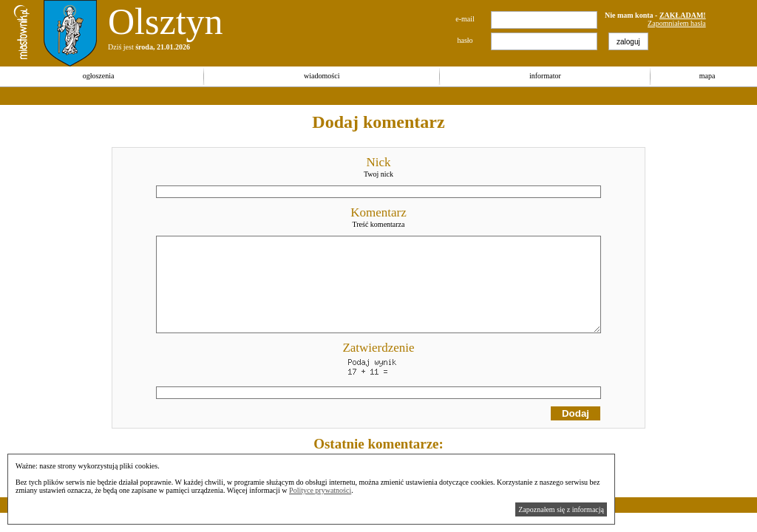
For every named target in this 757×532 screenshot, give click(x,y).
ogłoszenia (99, 76)
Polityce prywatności (320, 490)
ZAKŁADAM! (683, 15)
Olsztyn (166, 21)
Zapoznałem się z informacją (561, 509)
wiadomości (322, 76)
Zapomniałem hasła (677, 23)
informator (545, 76)
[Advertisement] (269, 96)
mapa (707, 76)
